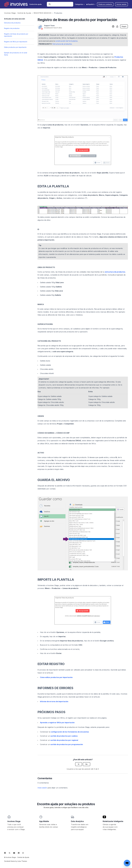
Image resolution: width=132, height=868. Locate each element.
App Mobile (44, 821)
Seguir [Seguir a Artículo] (124, 26)
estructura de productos (115, 272)
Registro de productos (12, 28)
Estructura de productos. (62, 44)
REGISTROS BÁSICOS (42, 13)
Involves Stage (14, 821)
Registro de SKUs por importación (16, 42)
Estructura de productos (12, 23)
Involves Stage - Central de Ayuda (18, 13)
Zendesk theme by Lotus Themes (16, 861)
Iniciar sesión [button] (121, 4)
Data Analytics (77, 821)
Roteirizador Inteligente (113, 821)
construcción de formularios (66, 41)
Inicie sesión (42, 788)
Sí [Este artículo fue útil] (79, 764)
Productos (58, 13)
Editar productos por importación (15, 47)
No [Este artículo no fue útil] (87, 764)
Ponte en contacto (105, 4)
